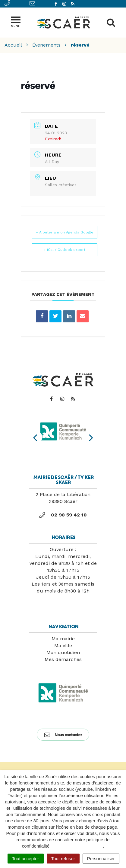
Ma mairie (63, 639)
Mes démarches (63, 659)
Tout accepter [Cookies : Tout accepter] (26, 859)
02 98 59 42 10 (63, 515)
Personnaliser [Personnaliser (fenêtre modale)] (101, 859)
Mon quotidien (63, 652)
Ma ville (63, 646)
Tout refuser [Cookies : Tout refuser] (63, 859)
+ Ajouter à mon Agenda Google (65, 232)
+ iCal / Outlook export (65, 250)
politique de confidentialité (77, 846)
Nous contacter (63, 735)
